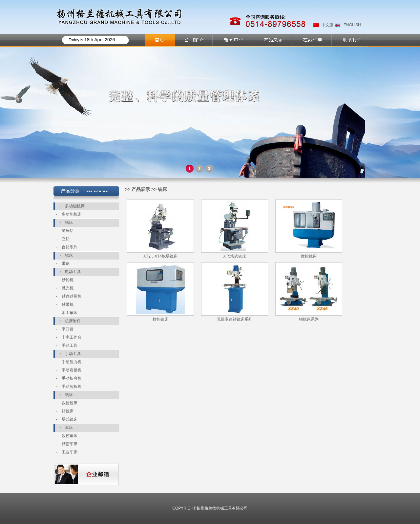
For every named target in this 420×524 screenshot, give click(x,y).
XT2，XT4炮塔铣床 (160, 256)
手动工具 (70, 346)
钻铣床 (68, 411)
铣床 (69, 395)
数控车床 (70, 436)
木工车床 (70, 313)
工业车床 (70, 452)
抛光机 (68, 288)
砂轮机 (68, 280)
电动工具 (73, 272)
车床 (69, 428)
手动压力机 (72, 362)
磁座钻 (68, 231)
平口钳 (68, 329)
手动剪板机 (72, 387)
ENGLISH (352, 25)
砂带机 (68, 304)
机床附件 (73, 321)
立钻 (66, 239)
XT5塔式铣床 (235, 256)
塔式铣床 (70, 419)
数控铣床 (70, 403)
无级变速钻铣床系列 (235, 319)
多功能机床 (75, 206)
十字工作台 (72, 337)
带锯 (66, 263)
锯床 (69, 255)
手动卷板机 (72, 370)
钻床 (69, 222)
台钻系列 (70, 247)
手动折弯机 (72, 378)
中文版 (327, 25)
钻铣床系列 (309, 319)
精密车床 (70, 444)
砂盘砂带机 (72, 296)
